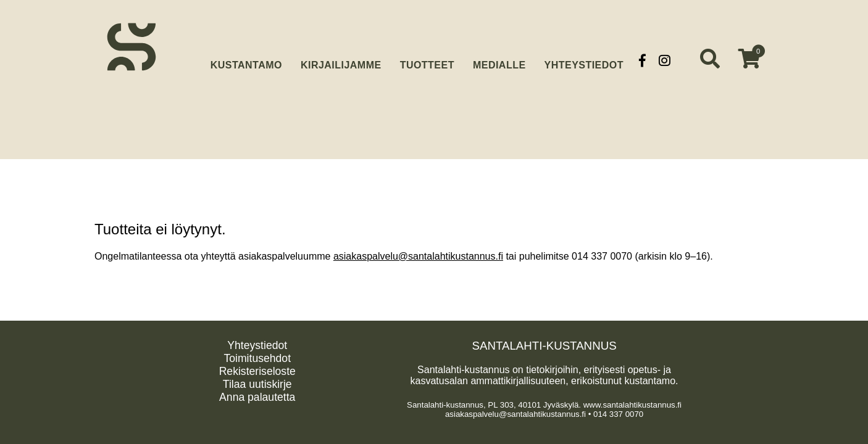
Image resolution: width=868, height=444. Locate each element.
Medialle (499, 60)
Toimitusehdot (257, 358)
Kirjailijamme (341, 60)
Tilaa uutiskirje (257, 384)
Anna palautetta (257, 397)
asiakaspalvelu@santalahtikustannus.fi (418, 256)
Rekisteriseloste (257, 371)
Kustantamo (246, 59)
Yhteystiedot (584, 60)
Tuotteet (427, 60)
